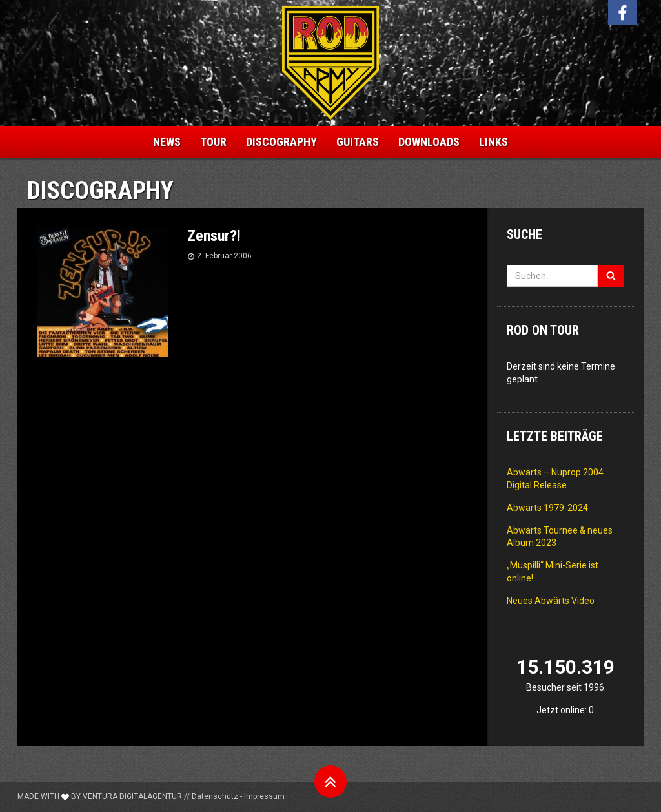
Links (493, 142)
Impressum (264, 796)
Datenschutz (215, 796)
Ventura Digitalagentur (132, 796)
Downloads (429, 142)
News (167, 142)
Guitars (358, 142)
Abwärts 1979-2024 (547, 508)
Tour (213, 142)
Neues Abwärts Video (551, 601)
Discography (281, 142)
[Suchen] (611, 276)
